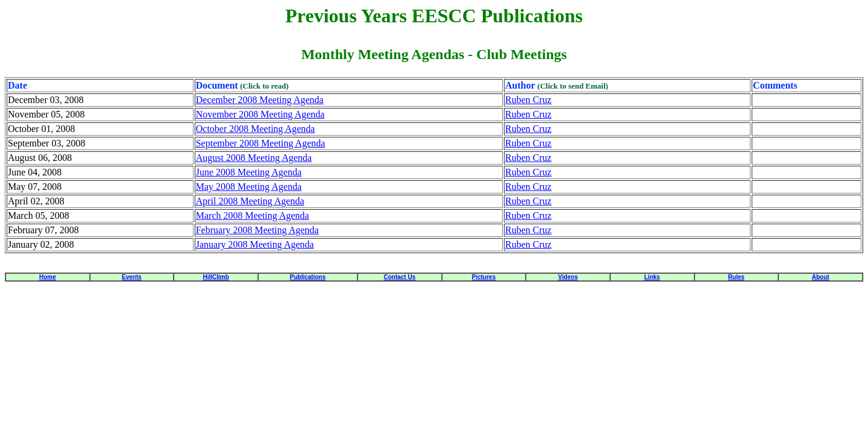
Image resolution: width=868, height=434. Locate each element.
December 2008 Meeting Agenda (260, 100)
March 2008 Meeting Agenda (253, 215)
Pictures (484, 277)
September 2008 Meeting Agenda (261, 143)
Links (652, 277)
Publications (308, 277)
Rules (736, 277)
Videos (568, 277)
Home (48, 277)
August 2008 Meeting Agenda (254, 158)
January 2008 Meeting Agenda (255, 244)
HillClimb (215, 277)
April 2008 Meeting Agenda (250, 201)
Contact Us (399, 277)
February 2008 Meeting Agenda (257, 230)
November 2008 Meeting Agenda (260, 114)
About (821, 277)
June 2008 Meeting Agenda (249, 172)
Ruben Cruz (528, 100)
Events (132, 277)
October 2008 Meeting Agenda (256, 129)
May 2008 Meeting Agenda (249, 187)
